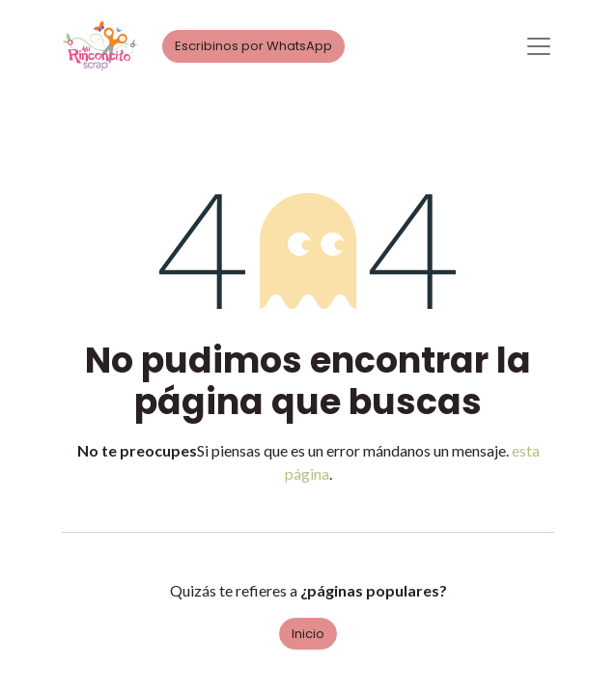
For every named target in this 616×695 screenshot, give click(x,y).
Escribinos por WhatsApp (253, 46)
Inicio (308, 634)
